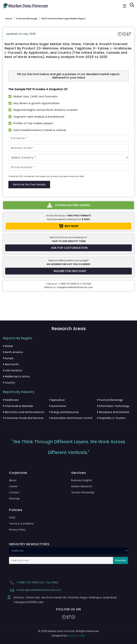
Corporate (18, 473)
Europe (8, 358)
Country (9, 383)
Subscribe (121, 560)
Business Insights (82, 480)
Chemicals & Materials (18, 406)
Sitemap (14, 499)
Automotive (58, 406)
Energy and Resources (64, 412)
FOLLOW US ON (69, 609)
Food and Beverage (110, 400)
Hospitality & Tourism (111, 418)
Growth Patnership (83, 492)
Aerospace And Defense (113, 412)
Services (78, 473)
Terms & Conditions (21, 524)
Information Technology (113, 406)
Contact (14, 492)
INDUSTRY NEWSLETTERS (29, 544)
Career (13, 486)
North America (13, 352)
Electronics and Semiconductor (24, 412)
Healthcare (11, 400)
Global (8, 346)
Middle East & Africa (16, 376)
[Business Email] (68, 148)
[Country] (68, 157)
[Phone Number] (68, 167)
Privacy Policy (17, 530)
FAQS (12, 517)
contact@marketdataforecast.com (35, 590)
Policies (16, 510)
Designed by (68, 636)
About (13, 480)
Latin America (12, 370)
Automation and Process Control (71, 418)
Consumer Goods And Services (23, 418)
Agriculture (57, 400)
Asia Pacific (11, 364)
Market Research (82, 486)
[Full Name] (68, 138)
